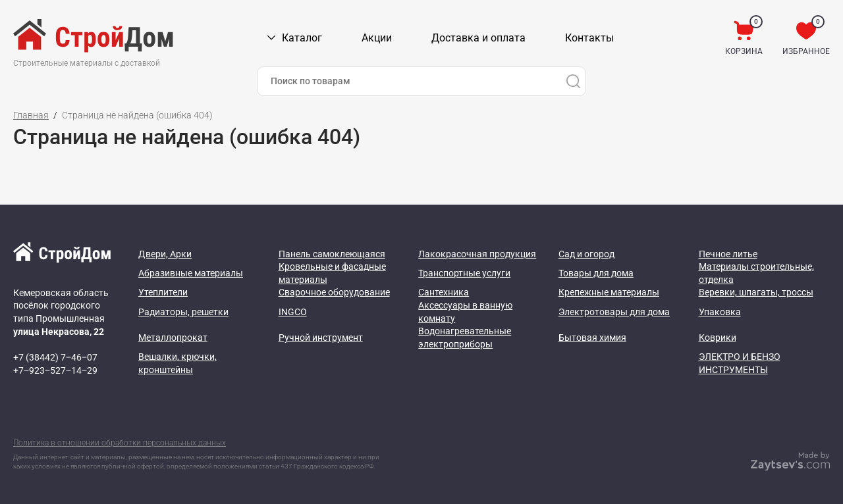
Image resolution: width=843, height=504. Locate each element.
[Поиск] (573, 81)
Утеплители (163, 292)
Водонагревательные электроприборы (465, 338)
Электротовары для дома (614, 312)
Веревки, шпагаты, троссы (756, 292)
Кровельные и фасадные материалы (332, 273)
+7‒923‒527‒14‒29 (55, 370)
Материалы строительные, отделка (756, 273)
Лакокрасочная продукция (477, 254)
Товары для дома (596, 273)
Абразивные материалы (191, 273)
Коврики (718, 338)
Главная (31, 115)
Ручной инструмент (321, 338)
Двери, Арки (165, 254)
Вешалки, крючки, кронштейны (177, 363)
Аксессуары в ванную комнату (465, 312)
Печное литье (728, 254)
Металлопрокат (173, 338)
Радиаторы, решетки (183, 312)
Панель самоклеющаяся (332, 254)
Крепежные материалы (609, 292)
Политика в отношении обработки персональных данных (120, 443)
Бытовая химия (592, 338)
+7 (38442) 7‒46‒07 (55, 357)
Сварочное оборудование (334, 292)
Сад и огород (586, 254)
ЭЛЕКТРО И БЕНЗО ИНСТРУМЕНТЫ (740, 363)
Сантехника (444, 292)
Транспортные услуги (464, 273)
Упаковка (720, 312)
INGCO (293, 312)
